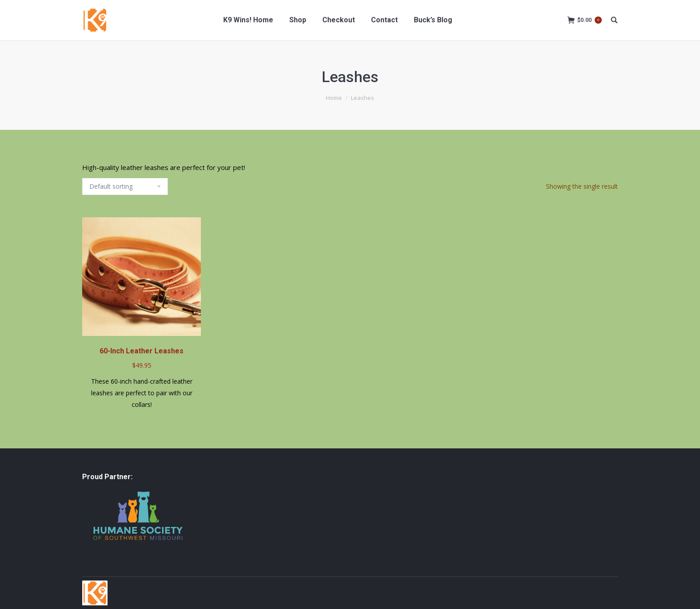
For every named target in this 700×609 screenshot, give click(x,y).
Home (334, 98)
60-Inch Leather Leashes (142, 351)
